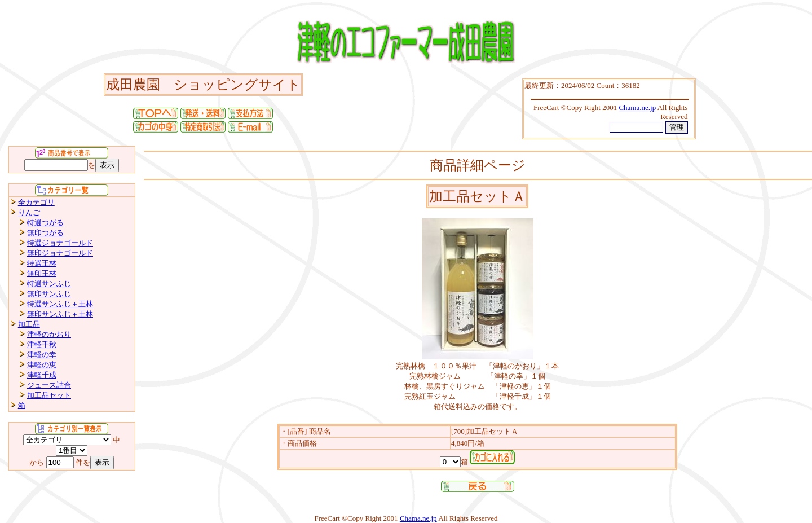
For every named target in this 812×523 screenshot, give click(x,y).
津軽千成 (42, 375)
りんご (29, 212)
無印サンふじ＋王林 (60, 314)
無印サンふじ (49, 294)
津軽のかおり (49, 334)
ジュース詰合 (49, 385)
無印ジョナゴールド (60, 253)
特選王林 (42, 263)
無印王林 (42, 273)
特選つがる (45, 223)
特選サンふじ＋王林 (60, 304)
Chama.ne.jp (418, 518)
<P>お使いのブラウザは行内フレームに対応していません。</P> (609, 109)
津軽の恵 (42, 365)
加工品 (29, 324)
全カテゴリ (36, 202)
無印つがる (45, 233)
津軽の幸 (42, 355)
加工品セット (49, 395)
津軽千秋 (42, 344)
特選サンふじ (49, 284)
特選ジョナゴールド (60, 243)
